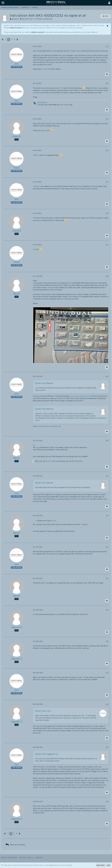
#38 (107, 704)
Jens (37, 155)
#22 (107, 84)
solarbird (15, 19)
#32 (107, 516)
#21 (107, 47)
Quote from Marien (44, 383)
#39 (107, 747)
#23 (107, 119)
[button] (3, 3)
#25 (107, 182)
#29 (107, 377)
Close (108, 865)
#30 (107, 441)
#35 (107, 610)
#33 (107, 547)
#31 (107, 476)
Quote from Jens (43, 711)
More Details (101, 865)
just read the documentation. (48, 426)
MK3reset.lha (42, 103)
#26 (107, 214)
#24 (107, 151)
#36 (107, 641)
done (35, 250)
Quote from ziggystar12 (47, 754)
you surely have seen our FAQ (82, 396)
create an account (16, 28)
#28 (107, 276)
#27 (107, 245)
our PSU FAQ (46, 69)
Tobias (37, 187)
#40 (107, 802)
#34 (107, 579)
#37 (107, 673)
